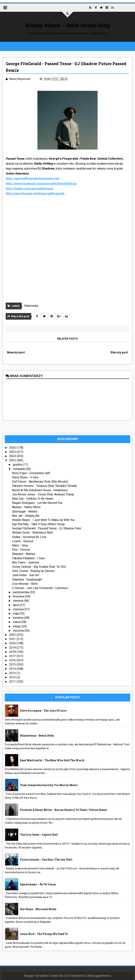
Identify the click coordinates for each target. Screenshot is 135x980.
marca (17, 622)
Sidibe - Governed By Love (29, 537)
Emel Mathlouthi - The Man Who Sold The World (52, 760)
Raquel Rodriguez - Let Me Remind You (37, 503)
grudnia (18, 465)
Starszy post (119, 352)
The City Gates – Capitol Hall (39, 835)
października (21, 592)
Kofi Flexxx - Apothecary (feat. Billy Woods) (40, 482)
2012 (13, 677)
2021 (13, 639)
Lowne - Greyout (23, 541)
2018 (13, 652)
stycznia (19, 631)
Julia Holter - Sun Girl (26, 575)
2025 (13, 452)
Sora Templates (74, 976)
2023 (13, 460)
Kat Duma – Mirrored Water (38, 909)
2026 (13, 448)
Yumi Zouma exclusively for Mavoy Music (49, 785)
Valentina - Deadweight (27, 580)
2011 (13, 682)
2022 (13, 635)
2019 (13, 648)
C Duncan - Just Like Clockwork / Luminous (40, 588)
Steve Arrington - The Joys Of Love (43, 711)
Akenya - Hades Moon (26, 507)
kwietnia (19, 618)
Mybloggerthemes (99, 976)
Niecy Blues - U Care (25, 477)
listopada (19, 469)
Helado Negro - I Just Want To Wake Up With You (43, 520)
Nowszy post (16, 352)
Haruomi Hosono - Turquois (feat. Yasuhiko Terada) (44, 486)
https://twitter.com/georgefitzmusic (30, 189)
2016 (13, 660)
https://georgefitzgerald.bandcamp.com (33, 179)
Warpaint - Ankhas (24, 554)
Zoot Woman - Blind (25, 584)
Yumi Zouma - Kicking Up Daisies (33, 571)
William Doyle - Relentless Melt (32, 533)
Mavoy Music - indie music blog (68, 25)
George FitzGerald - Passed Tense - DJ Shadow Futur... (47, 529)
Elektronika (31, 306)
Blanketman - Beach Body (37, 736)
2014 (13, 669)
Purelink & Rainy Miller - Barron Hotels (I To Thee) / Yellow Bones (63, 810)
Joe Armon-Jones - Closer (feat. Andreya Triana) (43, 494)
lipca (16, 605)
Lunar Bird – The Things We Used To (44, 934)
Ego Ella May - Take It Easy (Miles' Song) (38, 524)
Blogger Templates (36, 976)
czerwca (19, 609)
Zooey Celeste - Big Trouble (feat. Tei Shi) (39, 567)
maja (16, 613)
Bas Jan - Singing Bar (26, 516)
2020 (13, 643)
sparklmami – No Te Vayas (38, 884)
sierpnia (18, 601)
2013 (13, 673)
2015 (13, 665)
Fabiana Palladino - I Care (28, 558)
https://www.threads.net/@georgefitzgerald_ (36, 193)
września (19, 597)
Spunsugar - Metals (25, 511)
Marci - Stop (20, 545)
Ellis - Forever (21, 550)
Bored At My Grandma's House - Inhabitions (40, 490)
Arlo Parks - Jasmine (26, 562)
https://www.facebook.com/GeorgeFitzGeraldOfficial (41, 184)
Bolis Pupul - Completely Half (31, 473)
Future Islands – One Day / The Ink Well (46, 860)
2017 (13, 656)
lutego (17, 626)
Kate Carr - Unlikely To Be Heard (33, 499)
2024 (13, 456)
